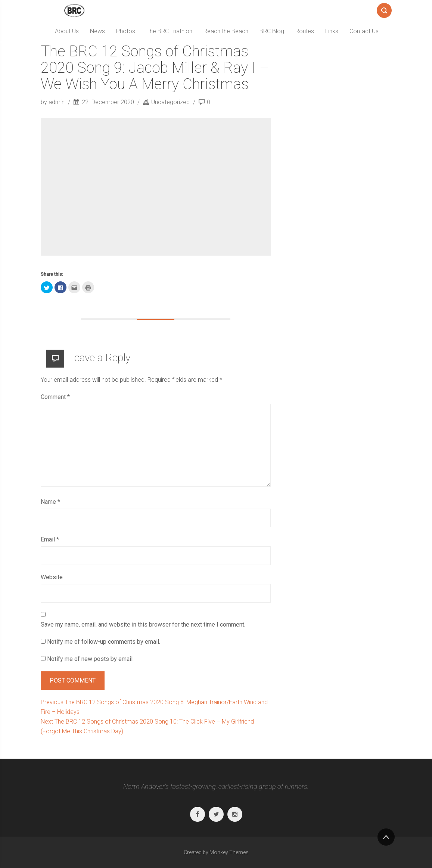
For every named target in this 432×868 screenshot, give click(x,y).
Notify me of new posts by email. (90, 659)
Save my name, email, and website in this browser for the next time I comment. (143, 625)
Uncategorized (170, 102)
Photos (126, 31)
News (97, 31)
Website (52, 577)
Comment (55, 397)
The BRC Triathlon (169, 31)
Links (332, 31)
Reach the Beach (226, 31)
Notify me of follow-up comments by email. (104, 642)
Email (50, 539)
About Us (67, 31)
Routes (305, 31)
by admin (53, 102)
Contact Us (364, 31)
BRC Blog (272, 31)
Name (50, 502)
